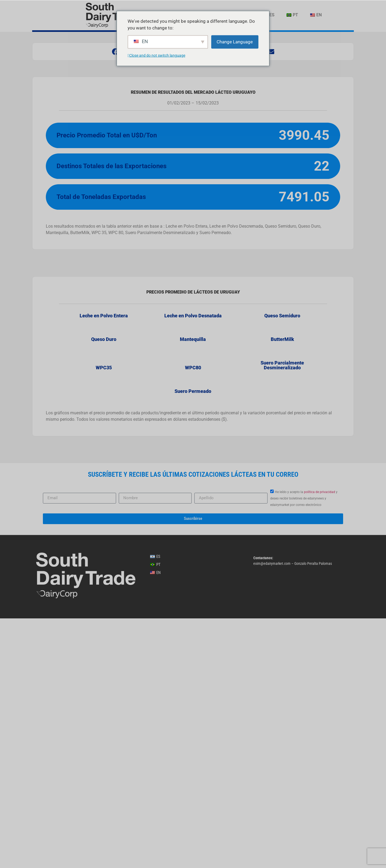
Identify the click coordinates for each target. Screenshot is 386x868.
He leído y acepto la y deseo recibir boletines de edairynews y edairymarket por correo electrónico (304, 748)
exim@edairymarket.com (272, 813)
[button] (115, 52)
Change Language (235, 42)
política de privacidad (320, 742)
